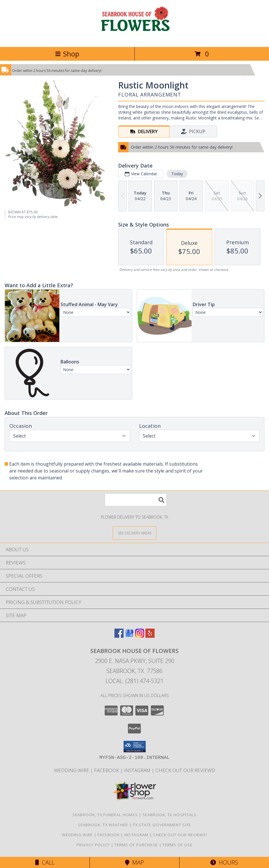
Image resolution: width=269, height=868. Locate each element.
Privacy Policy (93, 845)
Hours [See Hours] (224, 862)
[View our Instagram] (140, 636)
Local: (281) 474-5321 (134, 681)
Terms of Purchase (136, 845)
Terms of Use (178, 845)
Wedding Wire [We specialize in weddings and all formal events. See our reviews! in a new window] (72, 770)
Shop (67, 54)
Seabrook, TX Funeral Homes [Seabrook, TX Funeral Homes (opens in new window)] (105, 815)
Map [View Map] (134, 862)
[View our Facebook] (119, 636)
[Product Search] (136, 500)
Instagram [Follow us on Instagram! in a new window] (138, 770)
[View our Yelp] (150, 636)
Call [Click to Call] (45, 862)
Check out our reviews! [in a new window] (185, 770)
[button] (135, 747)
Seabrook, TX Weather (103, 825)
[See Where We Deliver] (134, 533)
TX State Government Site (162, 825)
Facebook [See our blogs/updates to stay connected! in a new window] (107, 770)
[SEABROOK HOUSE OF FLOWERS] (135, 39)
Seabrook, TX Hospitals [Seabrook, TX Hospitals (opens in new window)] (170, 815)
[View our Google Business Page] (129, 636)
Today (177, 174)
